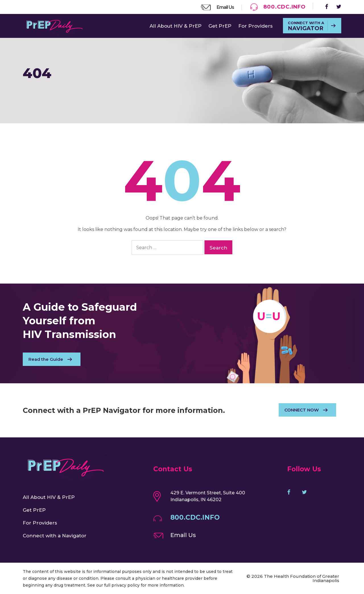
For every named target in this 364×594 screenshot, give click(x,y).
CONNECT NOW (302, 410)
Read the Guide (46, 359)
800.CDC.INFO (285, 7)
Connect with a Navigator (55, 536)
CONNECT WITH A (306, 26)
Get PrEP (220, 26)
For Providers (256, 26)
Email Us (225, 7)
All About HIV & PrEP (176, 26)
